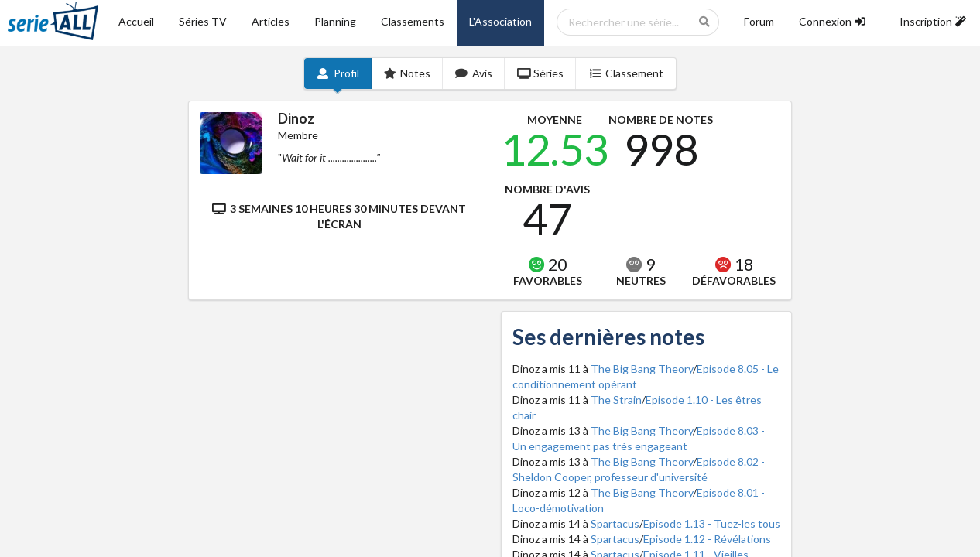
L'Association (500, 21)
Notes (408, 73)
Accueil (136, 21)
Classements (413, 21)
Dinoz (296, 118)
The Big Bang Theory (642, 369)
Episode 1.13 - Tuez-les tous (712, 523)
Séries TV (203, 21)
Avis (474, 73)
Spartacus (615, 523)
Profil (338, 73)
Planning (335, 21)
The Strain (616, 400)
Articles (271, 21)
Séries (541, 73)
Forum (759, 21)
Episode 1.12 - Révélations (707, 539)
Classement (626, 73)
